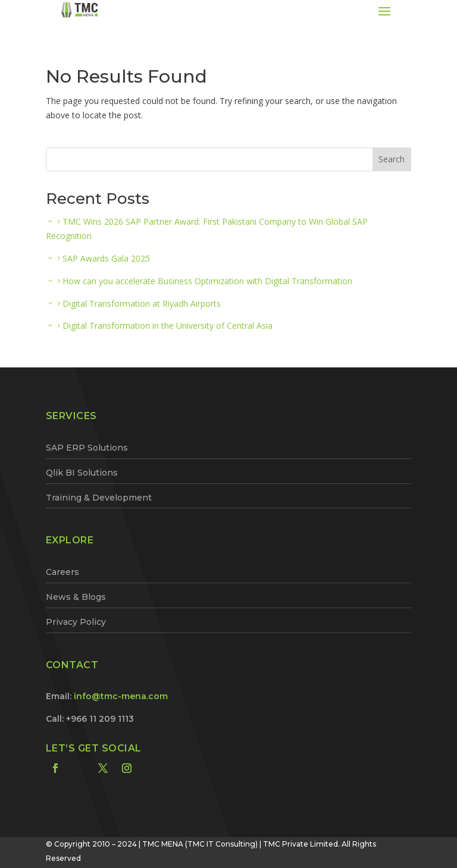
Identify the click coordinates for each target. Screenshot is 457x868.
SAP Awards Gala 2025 (106, 258)
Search (392, 159)
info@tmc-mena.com (121, 696)
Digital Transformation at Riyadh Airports (142, 304)
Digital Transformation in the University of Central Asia (168, 325)
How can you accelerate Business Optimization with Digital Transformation (207, 281)
